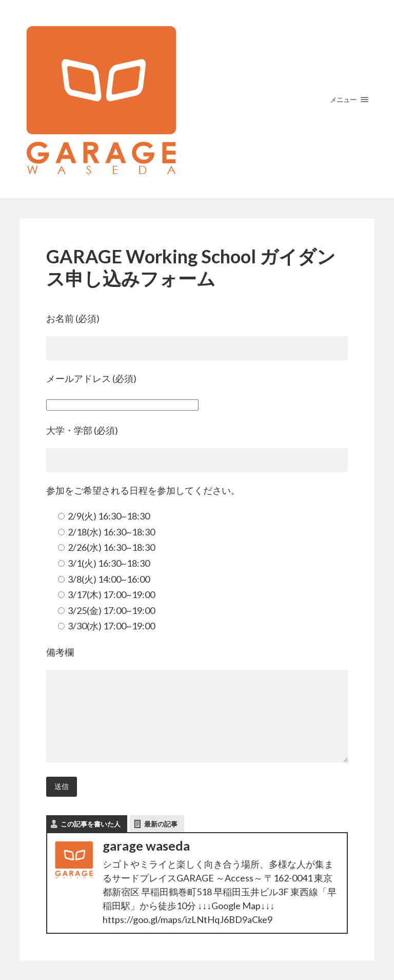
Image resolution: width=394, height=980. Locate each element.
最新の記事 (161, 824)
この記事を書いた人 (91, 824)
